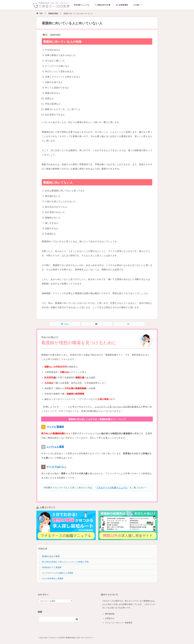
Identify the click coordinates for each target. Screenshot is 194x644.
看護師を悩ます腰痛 (51, 556)
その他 (136, 5)
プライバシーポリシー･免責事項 (119, 623)
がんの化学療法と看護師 (53, 578)
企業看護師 (122, 5)
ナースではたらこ (57, 467)
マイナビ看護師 (55, 427)
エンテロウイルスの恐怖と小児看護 (58, 573)
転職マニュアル (82, 5)
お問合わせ (110, 618)
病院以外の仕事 (103, 5)
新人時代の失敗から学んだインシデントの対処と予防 (65, 562)
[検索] (59, 619)
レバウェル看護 (55, 447)
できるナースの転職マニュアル (112, 488)
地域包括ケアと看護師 (52, 567)
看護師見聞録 (55, 35)
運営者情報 (110, 614)
